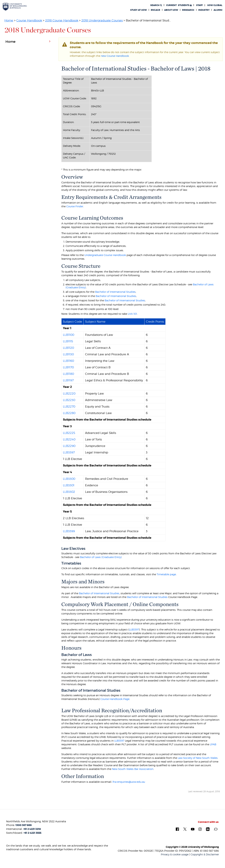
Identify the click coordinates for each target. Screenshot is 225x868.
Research (188, 10)
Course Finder (75, 206)
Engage (155, 10)
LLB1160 (68, 361)
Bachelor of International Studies (115, 292)
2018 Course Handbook (62, 20)
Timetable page (166, 574)
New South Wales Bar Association (133, 769)
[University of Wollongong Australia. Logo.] (15, 7)
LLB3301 (69, 485)
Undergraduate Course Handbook (105, 255)
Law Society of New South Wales (198, 758)
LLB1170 (68, 367)
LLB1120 (68, 348)
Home (9, 20)
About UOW (171, 10)
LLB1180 (68, 374)
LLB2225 (69, 433)
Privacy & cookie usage (175, 854)
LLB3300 (69, 479)
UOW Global (215, 5)
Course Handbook (29, 20)
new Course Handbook (115, 56)
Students (179, 5)
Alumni (218, 10)
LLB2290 (69, 446)
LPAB (213, 744)
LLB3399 (69, 531)
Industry (204, 10)
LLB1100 (69, 335)
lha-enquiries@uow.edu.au (129, 782)
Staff (199, 5)
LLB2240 (69, 439)
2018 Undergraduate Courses (102, 20)
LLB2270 (69, 406)
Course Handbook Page (115, 699)
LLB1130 (68, 354)
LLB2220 (69, 393)
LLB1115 (68, 341)
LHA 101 (132, 314)
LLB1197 (68, 380)
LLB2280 (69, 413)
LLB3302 (69, 492)
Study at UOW (139, 10)
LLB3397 (69, 452)
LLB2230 (69, 400)
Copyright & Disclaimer (205, 854)
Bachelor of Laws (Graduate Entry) (101, 557)
